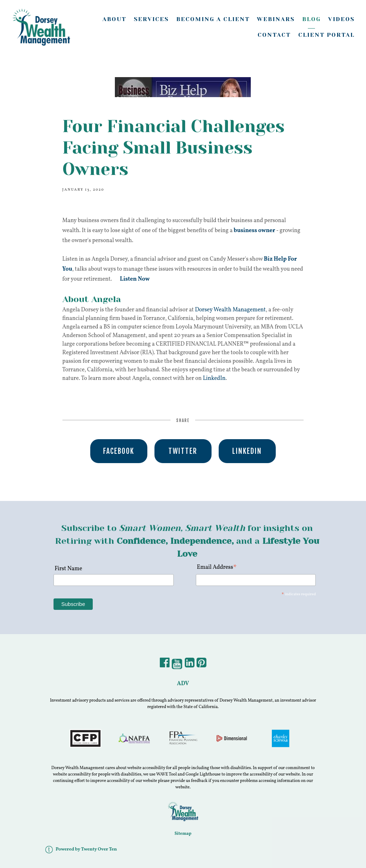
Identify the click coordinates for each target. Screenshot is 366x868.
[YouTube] (177, 665)
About (114, 19)
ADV (183, 684)
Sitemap (183, 834)
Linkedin (247, 451)
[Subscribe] (73, 604)
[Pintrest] (201, 665)
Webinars (276, 19)
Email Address (217, 568)
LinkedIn (214, 378)
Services (151, 19)
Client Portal (326, 35)
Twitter (183, 451)
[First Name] (114, 580)
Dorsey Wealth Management (230, 310)
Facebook (119, 451)
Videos (341, 19)
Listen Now (135, 279)
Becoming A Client (213, 19)
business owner (254, 231)
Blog (311, 19)
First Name (68, 569)
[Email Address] (256, 580)
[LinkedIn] (190, 665)
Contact (274, 35)
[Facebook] (165, 665)
